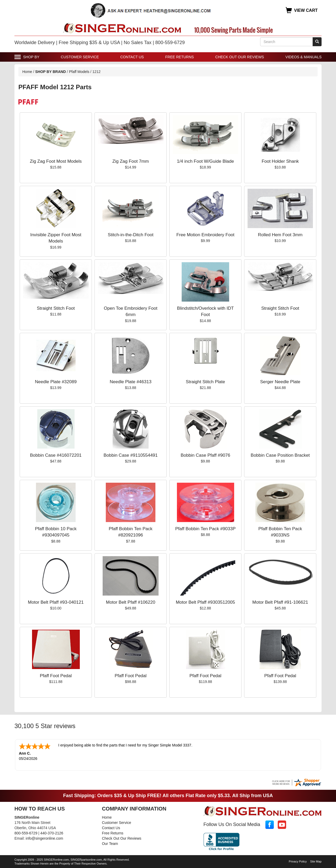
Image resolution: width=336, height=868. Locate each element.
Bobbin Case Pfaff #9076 (205, 455)
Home (27, 72)
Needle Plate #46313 (131, 382)
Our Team (110, 843)
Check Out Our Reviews (240, 57)
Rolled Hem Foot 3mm (280, 235)
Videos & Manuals (303, 57)
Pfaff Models (79, 72)
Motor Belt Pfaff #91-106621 (280, 602)
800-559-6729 (26, 833)
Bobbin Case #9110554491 (130, 455)
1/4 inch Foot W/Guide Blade (205, 161)
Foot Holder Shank (280, 161)
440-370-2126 (52, 833)
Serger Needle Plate (280, 382)
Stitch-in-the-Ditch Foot (131, 235)
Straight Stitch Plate (205, 382)
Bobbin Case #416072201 (56, 455)
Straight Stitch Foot (56, 308)
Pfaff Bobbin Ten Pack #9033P (206, 529)
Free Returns (180, 57)
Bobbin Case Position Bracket (280, 455)
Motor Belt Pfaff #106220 (131, 602)
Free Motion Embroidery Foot (205, 235)
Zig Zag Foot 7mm (131, 161)
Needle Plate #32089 (56, 382)
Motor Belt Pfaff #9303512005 (206, 602)
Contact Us (132, 57)
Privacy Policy (298, 861)
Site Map (316, 861)
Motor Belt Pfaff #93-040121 (56, 602)
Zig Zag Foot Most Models (56, 161)
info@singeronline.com (44, 838)
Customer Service (80, 57)
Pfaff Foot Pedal (56, 676)
